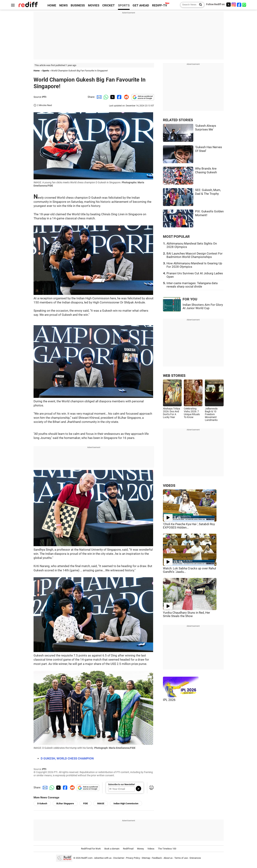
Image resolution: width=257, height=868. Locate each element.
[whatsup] (245, 5)
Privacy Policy (133, 858)
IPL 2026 (169, 700)
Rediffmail (128, 849)
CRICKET (109, 5)
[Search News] (199, 5)
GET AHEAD (141, 5)
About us (168, 858)
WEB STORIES (174, 376)
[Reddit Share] (126, 97)
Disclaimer (119, 858)
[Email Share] (99, 97)
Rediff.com (87, 858)
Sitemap (146, 858)
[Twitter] (228, 5)
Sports (46, 71)
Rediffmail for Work (91, 849)
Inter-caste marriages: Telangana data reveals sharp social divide (192, 285)
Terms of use (181, 858)
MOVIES (94, 5)
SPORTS (124, 5)
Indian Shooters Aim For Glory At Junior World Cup (203, 306)
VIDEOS (169, 486)
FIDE (85, 803)
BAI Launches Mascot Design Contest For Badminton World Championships (195, 255)
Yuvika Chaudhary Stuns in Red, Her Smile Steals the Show (187, 614)
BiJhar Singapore (65, 803)
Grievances (195, 858)
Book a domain (112, 849)
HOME (52, 5)
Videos (151, 849)
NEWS (63, 5)
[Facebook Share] (119, 97)
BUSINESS (78, 5)
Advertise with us (103, 858)
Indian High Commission (126, 803)
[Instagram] (234, 5)
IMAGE (101, 803)
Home (37, 71)
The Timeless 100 (167, 849)
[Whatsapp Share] (105, 97)
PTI (44, 97)
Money (140, 849)
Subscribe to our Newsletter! (122, 784)
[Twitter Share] (112, 97)
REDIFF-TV (160, 5)
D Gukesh (42, 803)
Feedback (157, 858)
